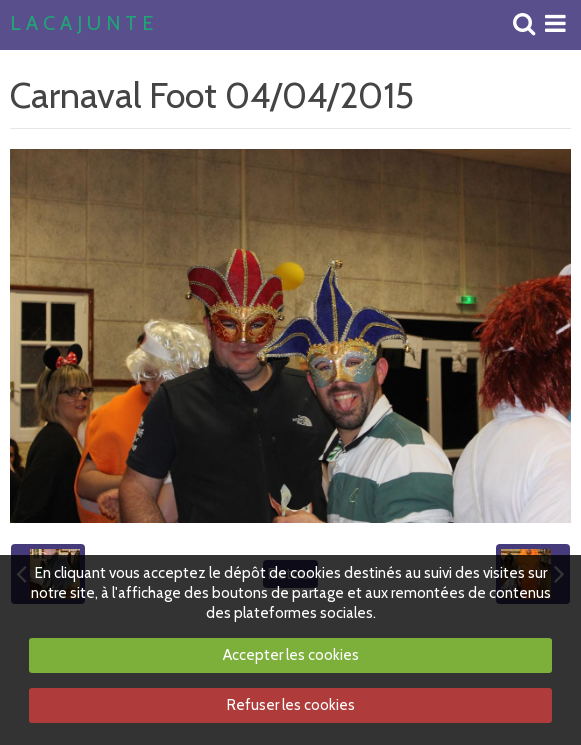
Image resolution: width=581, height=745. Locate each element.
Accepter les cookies (291, 655)
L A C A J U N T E (81, 24)
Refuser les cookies (291, 705)
